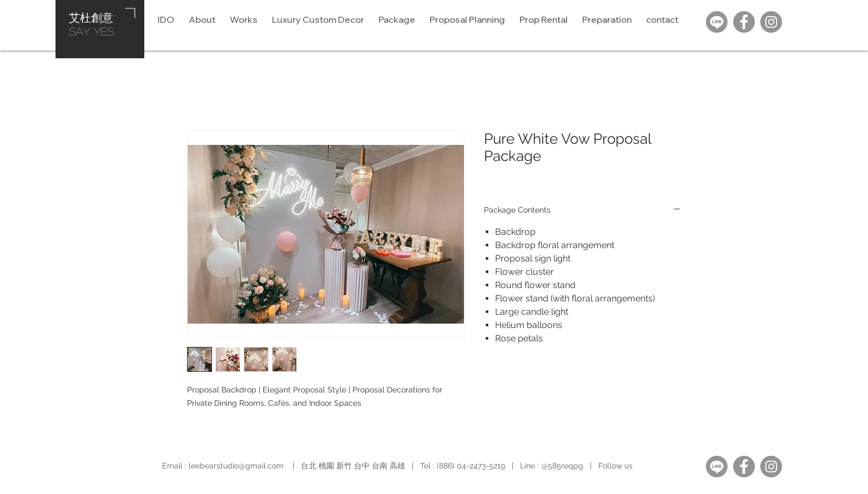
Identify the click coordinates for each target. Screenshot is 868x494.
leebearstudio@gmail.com (236, 466)
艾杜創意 (91, 17)
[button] (467, 19)
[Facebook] (744, 22)
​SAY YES (91, 31)
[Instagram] (771, 22)
